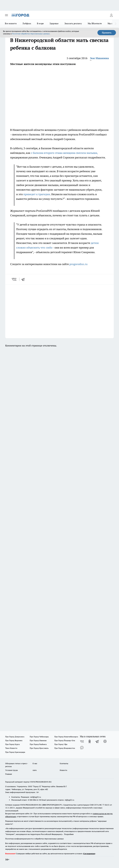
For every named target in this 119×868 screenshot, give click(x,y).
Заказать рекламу (73, 23)
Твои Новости (11, 748)
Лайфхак (27, 23)
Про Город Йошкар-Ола (65, 740)
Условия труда (11, 770)
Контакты (64, 763)
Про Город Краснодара (15, 752)
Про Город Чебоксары (39, 737)
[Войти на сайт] (111, 15)
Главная (9, 774)
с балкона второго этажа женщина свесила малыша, (64, 153)
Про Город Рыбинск (38, 744)
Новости (63, 770)
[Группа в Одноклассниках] (90, 741)
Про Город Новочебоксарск (66, 737)
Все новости (11, 23)
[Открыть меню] (6, 15)
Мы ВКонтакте (95, 23)
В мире (40, 23)
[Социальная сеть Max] (82, 748)
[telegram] (24, 279)
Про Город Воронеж (14, 740)
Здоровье (54, 23)
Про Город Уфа (61, 744)
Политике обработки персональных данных (31, 34)
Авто (35, 770)
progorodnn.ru (78, 264)
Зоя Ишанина (99, 58)
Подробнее (69, 834)
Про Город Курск (12, 744)
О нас (35, 763)
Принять (107, 33)
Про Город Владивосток (65, 748)
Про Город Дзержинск (15, 737)
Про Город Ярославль (39, 748)
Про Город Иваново (38, 740)
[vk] (14, 279)
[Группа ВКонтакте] (82, 741)
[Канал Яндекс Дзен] (105, 741)
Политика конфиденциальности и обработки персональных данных (34, 839)
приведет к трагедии (37, 194)
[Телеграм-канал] (97, 741)
